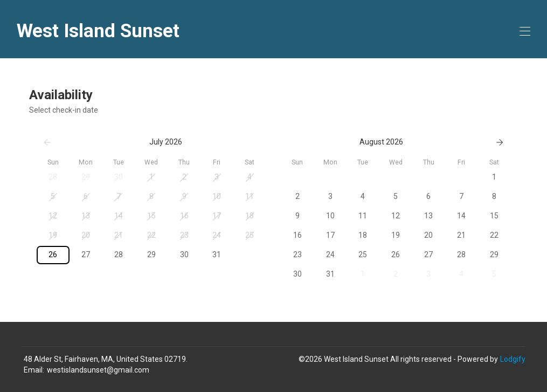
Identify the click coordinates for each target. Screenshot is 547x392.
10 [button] (217, 196)
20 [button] (86, 235)
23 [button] (184, 235)
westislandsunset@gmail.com (98, 370)
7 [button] (119, 196)
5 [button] (53, 196)
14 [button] (119, 216)
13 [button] (86, 216)
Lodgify (513, 359)
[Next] (500, 142)
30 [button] (119, 177)
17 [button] (217, 216)
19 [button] (53, 235)
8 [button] (151, 196)
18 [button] (250, 216)
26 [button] (53, 255)
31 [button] (217, 255)
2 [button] (184, 177)
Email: (34, 370)
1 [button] (151, 177)
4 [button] (250, 177)
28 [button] (53, 177)
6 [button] (86, 196)
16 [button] (184, 216)
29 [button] (86, 177)
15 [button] (151, 216)
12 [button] (53, 216)
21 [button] (119, 235)
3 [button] (217, 177)
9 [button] (184, 196)
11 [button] (250, 196)
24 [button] (217, 235)
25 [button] (250, 235)
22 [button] (151, 235)
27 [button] (86, 255)
